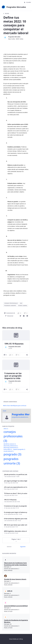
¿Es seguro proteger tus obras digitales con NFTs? (16, 481)
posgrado (12, 454)
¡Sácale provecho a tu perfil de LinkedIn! (16, 474)
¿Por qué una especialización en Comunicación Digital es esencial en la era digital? (16, 487)
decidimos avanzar (10, 444)
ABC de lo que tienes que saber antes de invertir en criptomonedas (16, 525)
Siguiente (23, 547)
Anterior (9, 547)
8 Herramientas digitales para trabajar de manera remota (16, 519)
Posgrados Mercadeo (14, 37)
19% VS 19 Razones (14, 344)
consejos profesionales (11, 303)
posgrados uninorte (10, 306)
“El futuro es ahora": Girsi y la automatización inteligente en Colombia (16, 493)
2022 (21, 303)
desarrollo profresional (11, 448)
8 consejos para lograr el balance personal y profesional (16, 512)
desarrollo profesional (11, 446)
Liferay (21, 639)
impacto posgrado (19, 449)
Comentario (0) (10, 313)
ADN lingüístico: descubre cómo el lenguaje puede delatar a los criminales (16, 531)
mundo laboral (23, 306)
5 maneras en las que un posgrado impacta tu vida (13, 376)
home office (8, 449)
